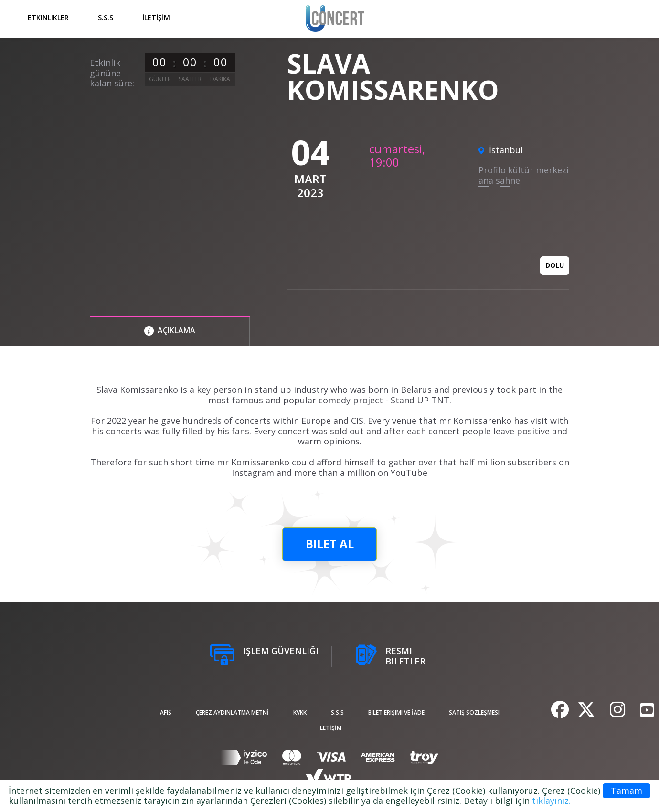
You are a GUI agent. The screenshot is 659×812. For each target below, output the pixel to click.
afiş (166, 712)
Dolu (555, 265)
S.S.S (106, 17)
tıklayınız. (551, 801)
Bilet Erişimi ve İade (396, 712)
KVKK (300, 712)
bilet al (330, 543)
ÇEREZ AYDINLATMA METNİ (232, 712)
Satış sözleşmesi (474, 712)
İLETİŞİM (156, 17)
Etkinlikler (48, 17)
